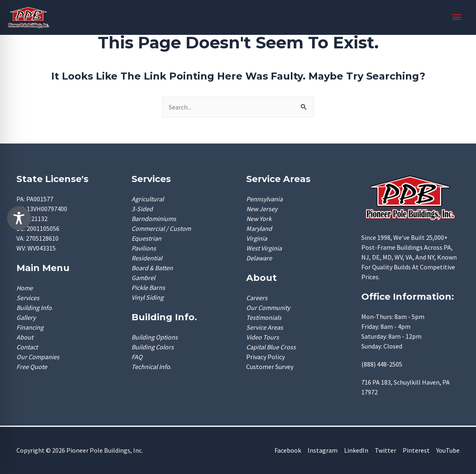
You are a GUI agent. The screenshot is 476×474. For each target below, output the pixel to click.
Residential (147, 258)
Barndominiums (154, 219)
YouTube (448, 450)
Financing (30, 327)
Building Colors (153, 347)
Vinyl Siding (147, 297)
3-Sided (142, 209)
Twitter (385, 450)
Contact (27, 347)
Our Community (268, 308)
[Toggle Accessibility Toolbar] (19, 218)
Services (28, 298)
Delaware (259, 258)
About (25, 337)
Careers (257, 298)
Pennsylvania (264, 199)
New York (259, 219)
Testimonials (264, 317)
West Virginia (264, 248)
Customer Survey (270, 367)
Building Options (155, 337)
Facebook (288, 450)
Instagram (323, 450)
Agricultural (148, 199)
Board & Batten (152, 268)
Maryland (259, 228)
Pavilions (144, 248)
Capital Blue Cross (271, 347)
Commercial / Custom (161, 228)
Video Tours (263, 337)
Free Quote (32, 367)
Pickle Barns (148, 287)
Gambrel (143, 278)
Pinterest (416, 450)
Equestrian (146, 238)
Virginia (257, 238)
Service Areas (265, 327)
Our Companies (38, 357)
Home (25, 288)
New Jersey (262, 209)
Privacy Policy (265, 357)
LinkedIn (356, 450)
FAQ (137, 357)
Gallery (26, 317)
